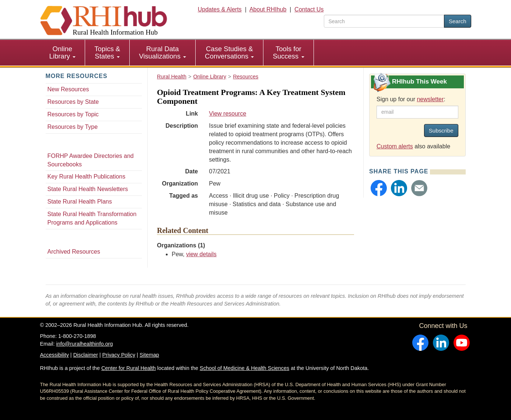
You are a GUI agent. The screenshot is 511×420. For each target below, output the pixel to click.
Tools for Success (288, 52)
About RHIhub (268, 9)
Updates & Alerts (220, 9)
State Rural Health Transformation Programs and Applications (92, 218)
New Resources (68, 89)
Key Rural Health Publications (87, 177)
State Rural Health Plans (80, 202)
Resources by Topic (73, 114)
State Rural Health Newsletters (88, 189)
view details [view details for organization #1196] (201, 254)
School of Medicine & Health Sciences (244, 368)
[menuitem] (63, 53)
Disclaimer (86, 355)
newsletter (430, 99)
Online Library (63, 52)
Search (458, 21)
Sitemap (149, 355)
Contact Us (309, 9)
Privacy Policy (119, 355)
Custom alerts (395, 146)
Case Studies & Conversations (229, 52)
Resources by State (73, 102)
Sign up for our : (411, 99)
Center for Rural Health (129, 368)
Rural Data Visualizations (162, 52)
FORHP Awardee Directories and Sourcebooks (91, 160)
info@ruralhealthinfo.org (84, 344)
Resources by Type (73, 127)
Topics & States (107, 52)
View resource (227, 114)
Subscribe (441, 130)
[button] (379, 188)
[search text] (384, 21)
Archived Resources (74, 252)
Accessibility (55, 355)
